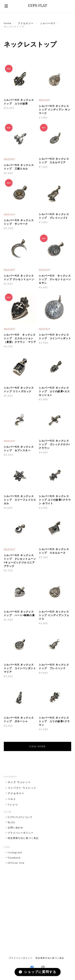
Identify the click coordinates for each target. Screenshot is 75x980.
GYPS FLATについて (20, 817)
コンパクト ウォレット (22, 788)
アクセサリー (26, 23)
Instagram (15, 852)
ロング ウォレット (19, 782)
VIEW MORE (37, 746)
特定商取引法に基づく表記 (23, 838)
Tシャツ (13, 805)
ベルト (12, 799)
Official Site (16, 863)
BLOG (11, 822)
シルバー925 (48, 23)
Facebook (14, 858)
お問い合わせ (16, 828)
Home (8, 23)
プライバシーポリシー (21, 833)
